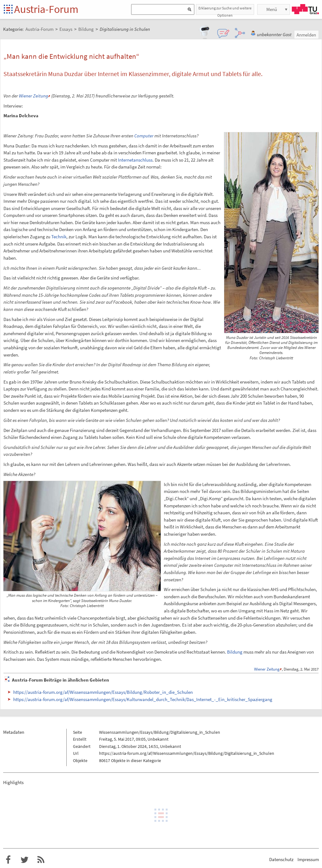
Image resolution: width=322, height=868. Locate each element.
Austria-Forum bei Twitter (25, 860)
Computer (144, 136)
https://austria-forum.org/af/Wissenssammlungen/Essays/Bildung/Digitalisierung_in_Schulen (187, 753)
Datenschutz (281, 859)
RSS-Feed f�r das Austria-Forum (41, 860)
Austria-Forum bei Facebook (8, 860)
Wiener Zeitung (33, 96)
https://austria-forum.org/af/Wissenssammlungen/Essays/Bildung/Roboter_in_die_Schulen (103, 692)
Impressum (308, 859)
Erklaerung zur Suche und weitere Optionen (225, 10)
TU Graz (305, 9)
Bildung (235, 652)
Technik (59, 237)
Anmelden (306, 35)
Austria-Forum (46, 9)
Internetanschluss (135, 160)
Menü (272, 9)
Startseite (9, 10)
